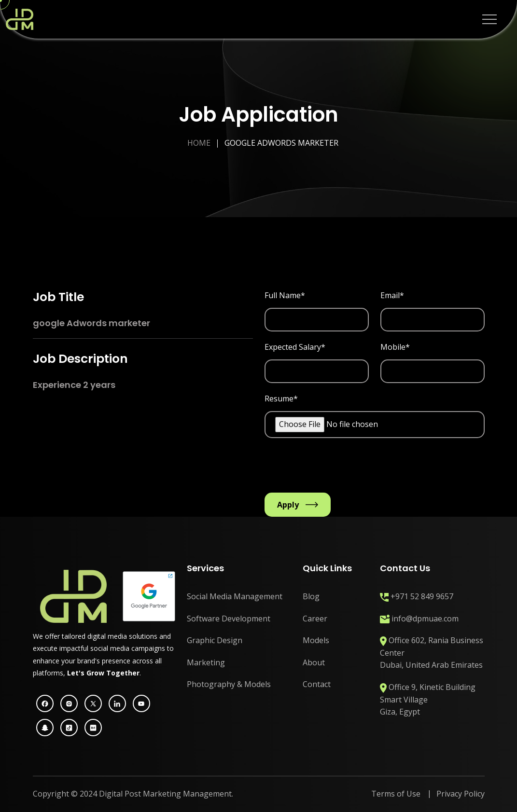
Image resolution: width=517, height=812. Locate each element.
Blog (311, 596)
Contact (317, 684)
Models (316, 640)
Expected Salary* (295, 347)
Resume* (281, 399)
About (314, 662)
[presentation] (338, 469)
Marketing (206, 662)
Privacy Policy (461, 794)
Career (315, 619)
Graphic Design (215, 640)
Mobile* (395, 347)
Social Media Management (235, 596)
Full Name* (285, 295)
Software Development (229, 619)
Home (199, 143)
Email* (392, 295)
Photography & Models (229, 684)
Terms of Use (396, 794)
